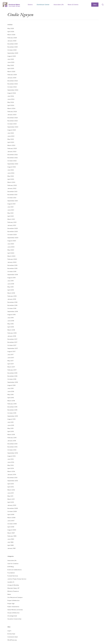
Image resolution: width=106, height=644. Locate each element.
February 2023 (12, 148)
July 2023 (11, 133)
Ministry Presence (13, 591)
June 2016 (11, 391)
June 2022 (11, 173)
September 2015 (13, 416)
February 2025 (12, 75)
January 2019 (12, 299)
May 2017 (10, 361)
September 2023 (13, 127)
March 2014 (11, 471)
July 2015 (10, 422)
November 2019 (12, 268)
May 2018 (10, 324)
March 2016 (11, 401)
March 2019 (11, 293)
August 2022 (12, 167)
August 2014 (12, 456)
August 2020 (12, 241)
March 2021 (11, 219)
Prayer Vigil (11, 604)
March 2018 (11, 330)
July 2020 (11, 244)
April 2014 (11, 468)
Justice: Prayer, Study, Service (17, 579)
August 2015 (11, 419)
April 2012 (11, 487)
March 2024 (11, 108)
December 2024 (13, 81)
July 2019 (10, 281)
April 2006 (11, 527)
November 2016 (12, 376)
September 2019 (13, 275)
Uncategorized (12, 616)
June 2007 (11, 521)
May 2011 (10, 496)
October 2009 (12, 511)
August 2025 (12, 56)
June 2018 (11, 321)
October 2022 (12, 161)
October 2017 (12, 345)
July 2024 (11, 96)
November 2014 (12, 447)
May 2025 (11, 65)
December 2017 (12, 339)
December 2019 (12, 265)
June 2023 (11, 136)
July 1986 (10, 542)
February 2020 (12, 259)
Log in (9, 631)
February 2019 (12, 296)
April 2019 (11, 290)
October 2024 (12, 87)
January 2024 (12, 115)
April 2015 (11, 431)
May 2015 (10, 428)
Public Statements (13, 607)
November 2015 (12, 410)
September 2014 (13, 453)
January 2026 (12, 41)
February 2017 (12, 370)
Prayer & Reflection (13, 600)
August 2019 (11, 278)
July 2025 (11, 59)
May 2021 (10, 213)
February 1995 (12, 536)
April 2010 (11, 502)
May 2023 (11, 139)
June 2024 (11, 99)
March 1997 (11, 533)
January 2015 (12, 441)
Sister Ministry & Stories (15, 610)
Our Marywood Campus (15, 597)
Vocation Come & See (14, 619)
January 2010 (12, 505)
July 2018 (10, 318)
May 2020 (11, 250)
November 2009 (13, 508)
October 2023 (12, 124)
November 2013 (12, 478)
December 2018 (12, 302)
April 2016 (11, 398)
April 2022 (11, 179)
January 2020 (12, 262)
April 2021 (11, 216)
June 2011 (11, 493)
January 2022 (12, 188)
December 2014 (12, 444)
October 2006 (12, 524)
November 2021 (12, 195)
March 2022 (11, 182)
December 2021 (12, 192)
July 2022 (11, 170)
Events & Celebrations (14, 570)
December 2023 (13, 118)
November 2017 (12, 342)
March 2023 (11, 145)
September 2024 (13, 90)
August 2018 (11, 315)
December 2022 (13, 155)
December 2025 (13, 44)
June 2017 (11, 358)
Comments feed (13, 637)
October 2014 (12, 450)
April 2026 (11, 32)
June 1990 (11, 539)
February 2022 (12, 185)
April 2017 (11, 364)
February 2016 (12, 404)
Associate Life (12, 560)
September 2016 (13, 382)
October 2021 (12, 198)
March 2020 (11, 256)
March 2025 (11, 72)
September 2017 (13, 348)
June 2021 (11, 210)
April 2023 (11, 142)
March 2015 (11, 435)
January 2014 (12, 475)
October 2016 (12, 379)
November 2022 (13, 158)
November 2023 (13, 121)
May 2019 (10, 287)
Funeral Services (13, 576)
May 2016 (10, 395)
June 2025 (11, 62)
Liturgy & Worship (13, 585)
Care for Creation (13, 564)
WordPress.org (12, 640)
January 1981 (12, 548)
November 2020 (13, 232)
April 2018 (11, 327)
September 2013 (13, 481)
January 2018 (12, 336)
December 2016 (12, 373)
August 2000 (12, 530)
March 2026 (11, 35)
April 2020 (11, 253)
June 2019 (11, 284)
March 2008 (11, 518)
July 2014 (11, 459)
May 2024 (11, 102)
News (9, 594)
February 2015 (12, 438)
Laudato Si (11, 582)
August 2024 (12, 93)
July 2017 (10, 355)
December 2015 (12, 407)
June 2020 (11, 247)
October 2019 (12, 271)
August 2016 (11, 385)
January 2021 (12, 225)
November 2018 (12, 305)
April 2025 (11, 68)
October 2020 (12, 235)
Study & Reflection (13, 613)
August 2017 (11, 351)
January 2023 (12, 152)
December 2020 (13, 228)
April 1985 (11, 545)
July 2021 (10, 207)
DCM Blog (11, 567)
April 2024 (11, 105)
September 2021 (13, 201)
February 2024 (12, 112)
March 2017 (11, 367)
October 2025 (12, 50)
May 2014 (11, 465)
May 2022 (11, 176)
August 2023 (12, 130)
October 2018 (12, 308)
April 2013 (11, 484)
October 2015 (12, 413)
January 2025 (12, 78)
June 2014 (11, 462)
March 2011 (11, 499)
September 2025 (13, 53)
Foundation (11, 573)
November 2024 (13, 84)
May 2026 (11, 28)
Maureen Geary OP (13, 588)
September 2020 (13, 238)
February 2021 (12, 222)
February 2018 (12, 333)
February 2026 (12, 38)
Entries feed (11, 634)
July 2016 (10, 388)
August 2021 (11, 204)
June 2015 (11, 425)
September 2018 (13, 311)
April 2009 (11, 515)
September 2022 (13, 164)
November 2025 (13, 47)
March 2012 (11, 490)
